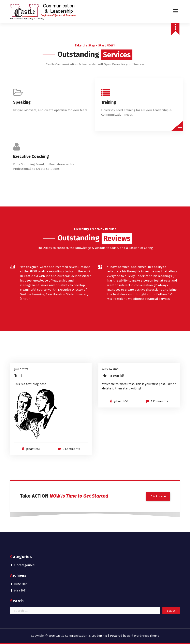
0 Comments (71, 449)
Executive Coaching (31, 156)
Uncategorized (24, 565)
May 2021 (20, 590)
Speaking (22, 102)
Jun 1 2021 (21, 369)
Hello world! (113, 376)
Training (109, 102)
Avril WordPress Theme (143, 636)
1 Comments (159, 401)
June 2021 (21, 584)
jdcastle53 (33, 449)
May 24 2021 (110, 369)
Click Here (158, 496)
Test (18, 376)
